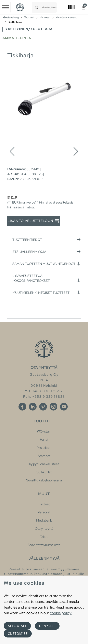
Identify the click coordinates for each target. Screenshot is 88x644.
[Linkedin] (33, 407)
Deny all (47, 626)
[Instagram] (53, 407)
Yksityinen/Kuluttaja (29, 29)
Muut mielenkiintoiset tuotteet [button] (47, 293)
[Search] (37, 7)
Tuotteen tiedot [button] (47, 240)
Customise (18, 634)
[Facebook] (22, 407)
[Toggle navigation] (5, 7)
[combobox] (49, 7)
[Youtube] (64, 407)
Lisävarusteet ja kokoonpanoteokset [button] (47, 278)
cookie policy (61, 613)
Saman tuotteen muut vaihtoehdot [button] (47, 264)
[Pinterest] (43, 407)
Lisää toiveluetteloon (34, 221)
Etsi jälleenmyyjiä (47, 252)
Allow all (17, 626)
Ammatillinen (17, 38)
